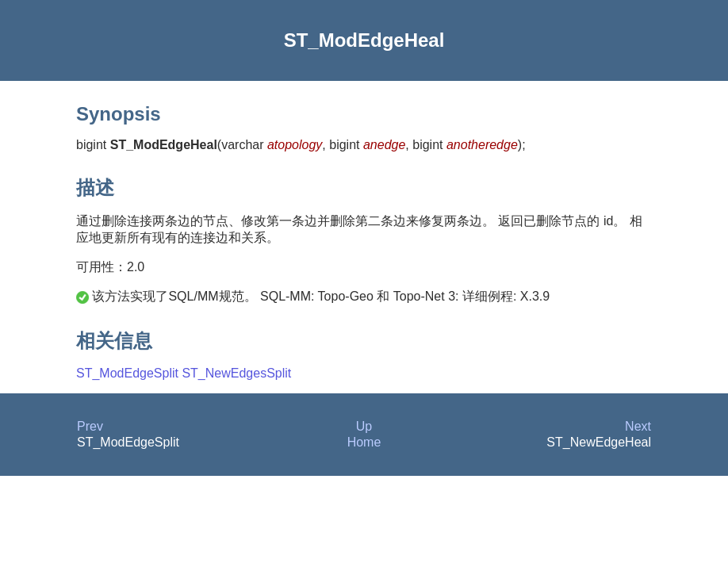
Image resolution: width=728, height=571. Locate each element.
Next (638, 426)
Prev (90, 426)
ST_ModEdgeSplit (127, 373)
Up (364, 426)
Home (364, 442)
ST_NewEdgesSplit (236, 373)
